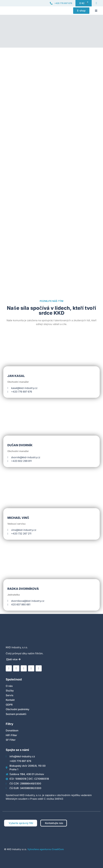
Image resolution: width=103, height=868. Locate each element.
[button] (96, 11)
